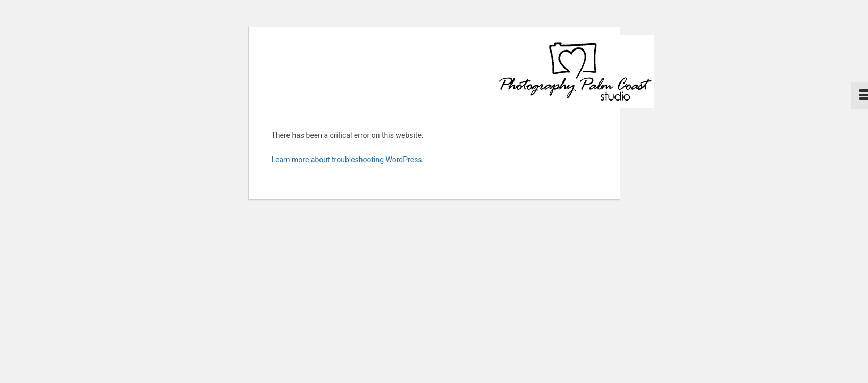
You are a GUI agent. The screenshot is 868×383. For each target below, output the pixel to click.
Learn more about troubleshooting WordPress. (348, 160)
